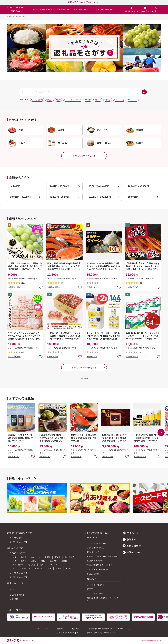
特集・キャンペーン (82, 9)
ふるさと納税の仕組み (95, 548)
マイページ (130, 533)
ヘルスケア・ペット (43, 568)
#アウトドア (133, 100)
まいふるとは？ (93, 552)
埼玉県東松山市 (140, 457)
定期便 (59, 568)
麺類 (43, 561)
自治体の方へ (132, 552)
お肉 (15, 557)
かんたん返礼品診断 (95, 561)
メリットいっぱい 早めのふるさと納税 (102, 556)
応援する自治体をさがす (43, 9)
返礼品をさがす (63, 9)
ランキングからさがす (18, 573)
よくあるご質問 (93, 574)
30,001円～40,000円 (21, 197)
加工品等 (53, 561)
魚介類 (24, 557)
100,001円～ (134, 197)
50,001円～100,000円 (100, 197)
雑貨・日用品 (18, 565)
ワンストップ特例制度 (95, 585)
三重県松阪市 (92, 287)
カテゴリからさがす (18, 553)
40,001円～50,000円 (60, 197)
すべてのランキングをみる (84, 368)
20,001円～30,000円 (138, 186)
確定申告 (90, 589)
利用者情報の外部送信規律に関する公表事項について (109, 629)
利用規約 (76, 629)
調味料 (64, 561)
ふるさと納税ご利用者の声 (97, 569)
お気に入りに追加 (33, 456)
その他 (69, 568)
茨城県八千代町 (132, 287)
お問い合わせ (132, 546)
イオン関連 (14, 599)
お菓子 (34, 561)
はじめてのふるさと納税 (96, 543)
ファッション (54, 565)
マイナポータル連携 (95, 593)
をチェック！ (83, 2)
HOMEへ (85, 379)
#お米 (58, 100)
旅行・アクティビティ (22, 568)
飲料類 (24, 561)
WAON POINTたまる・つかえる (99, 565)
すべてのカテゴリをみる (84, 156)
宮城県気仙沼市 (54, 287)
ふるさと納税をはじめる (104, 9)
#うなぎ (108, 100)
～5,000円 (15, 186)
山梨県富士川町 (14, 287)
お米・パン (36, 557)
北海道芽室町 (13, 457)
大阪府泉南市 (92, 357)
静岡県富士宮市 (132, 357)
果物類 (47, 557)
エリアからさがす (17, 538)
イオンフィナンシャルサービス (99, 633)
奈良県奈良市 (108, 457)
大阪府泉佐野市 (14, 357)
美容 (42, 565)
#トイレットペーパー (73, 100)
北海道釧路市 (76, 457)
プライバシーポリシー (66, 633)
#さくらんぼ (119, 100)
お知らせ (129, 539)
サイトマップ (43, 629)
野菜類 (58, 557)
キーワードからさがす (18, 542)
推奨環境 (60, 629)
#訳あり (50, 100)
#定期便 (88, 100)
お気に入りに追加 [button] (41, 287)
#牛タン (98, 100)
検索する (144, 92)
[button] (161, 432)
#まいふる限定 (37, 100)
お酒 (15, 561)
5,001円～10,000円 (59, 186)
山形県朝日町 (53, 357)
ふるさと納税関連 (17, 595)
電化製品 (32, 565)
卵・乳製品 (70, 557)
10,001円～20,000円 (99, 186)
